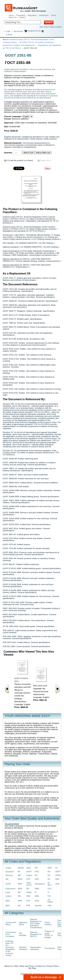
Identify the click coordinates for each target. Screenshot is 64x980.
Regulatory (32, 15)
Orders (29, 875)
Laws (8, 892)
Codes (8, 868)
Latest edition (9, 253)
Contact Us (40, 966)
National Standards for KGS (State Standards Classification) (29, 251)
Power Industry (48, 923)
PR (36, 868)
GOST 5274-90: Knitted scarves (16, 544)
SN (49, 872)
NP (19, 906)
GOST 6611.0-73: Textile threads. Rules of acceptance (26, 315)
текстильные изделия (14, 145)
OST (28, 879)
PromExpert (8, 235)
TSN (49, 906)
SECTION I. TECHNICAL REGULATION (33, 235)
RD (36, 875)
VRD (57, 879)
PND (28, 896)
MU (19, 892)
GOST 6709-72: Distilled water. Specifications (22, 319)
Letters (8, 896)
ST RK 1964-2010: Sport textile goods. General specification (29, 626)
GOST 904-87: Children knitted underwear (21, 564)
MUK (20, 889)
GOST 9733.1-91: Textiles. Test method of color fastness (27, 355)
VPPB (58, 875)
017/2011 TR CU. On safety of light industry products (33, 229)
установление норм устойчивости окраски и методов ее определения (29, 146)
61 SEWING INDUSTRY (27, 243)
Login (8, 31)
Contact (22, 17)
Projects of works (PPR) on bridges (49, 934)
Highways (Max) (23, 923)
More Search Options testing (50, 27)
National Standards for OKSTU (16, 259)
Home (11, 15)
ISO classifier (8, 243)
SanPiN (38, 906)
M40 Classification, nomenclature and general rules (34, 255)
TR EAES (50, 901)
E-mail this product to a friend (20, 160)
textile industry (36, 139)
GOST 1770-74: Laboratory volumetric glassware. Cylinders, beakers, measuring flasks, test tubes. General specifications (29, 296)
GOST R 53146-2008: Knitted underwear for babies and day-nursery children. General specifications (29, 591)
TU (57, 868)
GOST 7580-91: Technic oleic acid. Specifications (24, 323)
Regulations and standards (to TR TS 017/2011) (23, 231)
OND (28, 868)
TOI (49, 896)
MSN (20, 879)
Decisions (10, 872)
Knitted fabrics (22, 267)
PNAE (29, 892)
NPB (20, 901)
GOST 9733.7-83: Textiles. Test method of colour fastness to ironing (32, 389)
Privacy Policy (52, 966)
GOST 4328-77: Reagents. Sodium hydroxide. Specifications (29, 311)
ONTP (29, 872)
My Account (18, 31)
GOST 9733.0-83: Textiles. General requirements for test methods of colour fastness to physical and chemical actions (31, 344)
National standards (11, 247)
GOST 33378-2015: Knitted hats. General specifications (27, 524)
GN (7, 879)
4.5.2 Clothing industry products (46, 239)
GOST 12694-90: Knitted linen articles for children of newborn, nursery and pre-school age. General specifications (29, 464)
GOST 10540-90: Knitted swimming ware (20, 459)
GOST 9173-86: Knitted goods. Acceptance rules (24, 339)
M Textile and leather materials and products (35, 253)
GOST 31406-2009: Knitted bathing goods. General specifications (31, 497)
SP (49, 879)
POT (28, 901)
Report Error (46, 160)
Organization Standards (35, 948)
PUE (37, 872)
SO (49, 875)
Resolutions (40, 884)
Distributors (44, 15)
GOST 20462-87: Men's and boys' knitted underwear (25, 475)
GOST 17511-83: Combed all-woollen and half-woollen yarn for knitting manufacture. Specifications (30, 290)
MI (19, 872)
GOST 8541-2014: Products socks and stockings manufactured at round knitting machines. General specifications (31, 553)
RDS (37, 879)
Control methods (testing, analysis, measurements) (38, 261)
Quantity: (8, 153)
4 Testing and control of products (29, 237)
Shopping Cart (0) (34, 31)
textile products (50, 139)
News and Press (27, 966)
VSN (57, 884)
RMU (37, 889)
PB (28, 889)
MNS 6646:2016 (40, 686)
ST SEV (49, 884)
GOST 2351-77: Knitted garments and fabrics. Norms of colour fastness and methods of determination (30, 279)
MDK (8, 901)
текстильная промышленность (36, 143)
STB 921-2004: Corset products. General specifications (26, 646)
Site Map (32, 968)
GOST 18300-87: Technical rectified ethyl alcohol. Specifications (30, 301)
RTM (37, 901)
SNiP (50, 868)
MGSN (21, 868)
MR (19, 875)
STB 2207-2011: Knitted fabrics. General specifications (26, 642)
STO (49, 889)
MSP (20, 884)
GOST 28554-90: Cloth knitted (16, 487)
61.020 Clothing (46, 243)
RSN (37, 896)
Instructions (10, 889)
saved (9, 35)
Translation (21, 15)
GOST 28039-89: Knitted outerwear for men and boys (26, 479)
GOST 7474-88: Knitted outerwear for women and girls (26, 548)
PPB (28, 906)
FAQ (16, 966)
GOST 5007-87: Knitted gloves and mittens (21, 534)
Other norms (29, 884)
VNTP (58, 872)
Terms (53, 15)
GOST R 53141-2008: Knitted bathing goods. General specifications (32, 568)
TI (48, 892)
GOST (8, 884)
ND (19, 896)
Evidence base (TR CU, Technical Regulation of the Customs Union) (10, 948)
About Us (13, 17)
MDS (8, 906)
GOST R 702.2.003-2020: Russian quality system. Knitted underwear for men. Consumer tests (27, 603)
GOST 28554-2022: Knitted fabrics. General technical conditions (30, 483)
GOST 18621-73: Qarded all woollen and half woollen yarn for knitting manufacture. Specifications (29, 470)
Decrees (9, 875)
